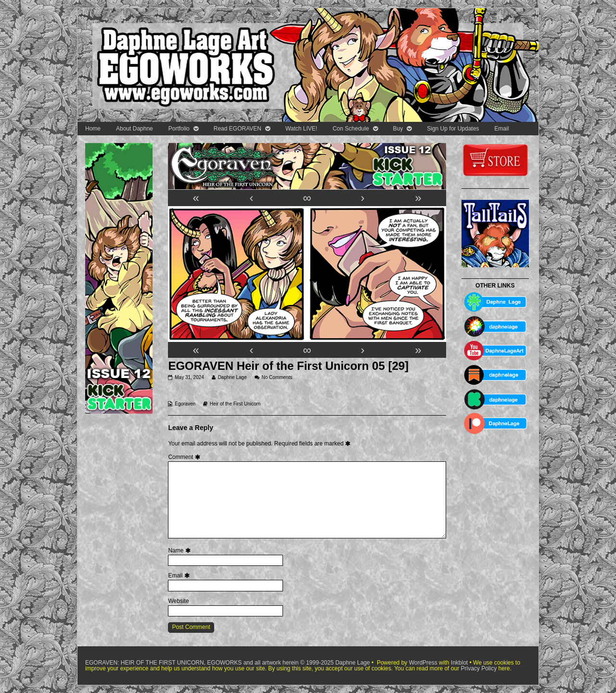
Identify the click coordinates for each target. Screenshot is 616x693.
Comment (185, 457)
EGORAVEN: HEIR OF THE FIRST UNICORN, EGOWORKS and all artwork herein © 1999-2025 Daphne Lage (228, 663)
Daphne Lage (232, 377)
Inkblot (459, 663)
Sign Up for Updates (453, 129)
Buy (398, 129)
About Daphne (135, 129)
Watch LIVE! (301, 129)
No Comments (277, 377)
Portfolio (179, 129)
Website (178, 601)
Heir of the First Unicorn (235, 404)
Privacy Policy (479, 668)
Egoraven (185, 404)
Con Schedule (351, 129)
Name (180, 550)
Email (501, 129)
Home (93, 129)
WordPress (423, 663)
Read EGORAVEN (237, 129)
